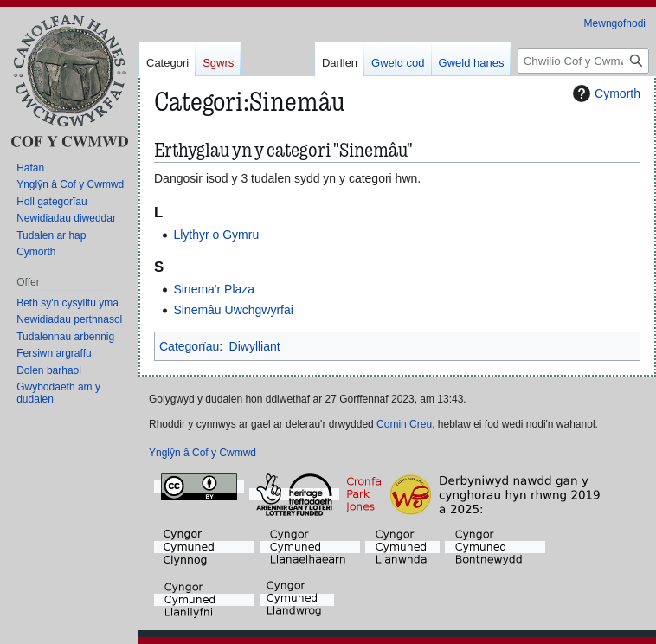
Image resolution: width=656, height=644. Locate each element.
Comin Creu (404, 424)
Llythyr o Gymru (216, 235)
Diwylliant (255, 346)
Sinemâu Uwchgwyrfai (233, 310)
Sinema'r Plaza (214, 289)
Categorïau (189, 346)
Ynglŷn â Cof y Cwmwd (203, 453)
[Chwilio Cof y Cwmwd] (583, 61)
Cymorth (605, 93)
